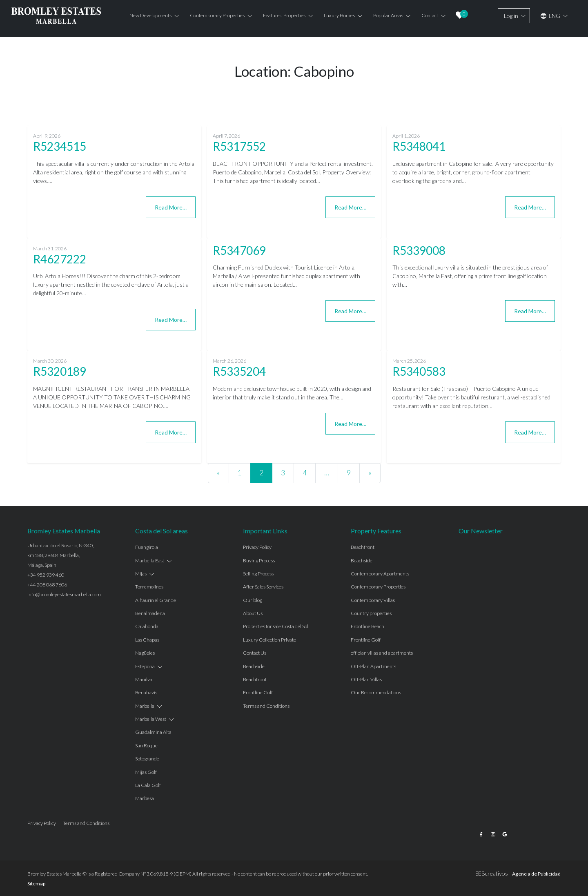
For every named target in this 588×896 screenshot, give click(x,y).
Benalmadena (150, 613)
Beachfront (255, 679)
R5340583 (419, 371)
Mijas (141, 574)
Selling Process (258, 574)
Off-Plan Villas (366, 679)
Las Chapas (147, 640)
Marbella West (151, 719)
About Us (253, 613)
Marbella (145, 706)
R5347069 (239, 250)
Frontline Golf (258, 692)
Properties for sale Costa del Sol (276, 626)
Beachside (254, 666)
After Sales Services (263, 587)
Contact (430, 15)
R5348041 (419, 146)
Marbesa (145, 798)
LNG (550, 16)
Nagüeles (145, 653)
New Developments (150, 15)
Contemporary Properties (378, 587)
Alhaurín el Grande (156, 600)
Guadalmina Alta (153, 732)
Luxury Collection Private (269, 640)
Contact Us (255, 653)
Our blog (253, 600)
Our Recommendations (376, 692)
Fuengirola (147, 547)
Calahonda (147, 626)
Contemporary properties (217, 15)
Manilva (144, 679)
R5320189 (60, 371)
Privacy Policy (257, 547)
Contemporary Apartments (380, 574)
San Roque (146, 746)
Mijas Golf (146, 772)
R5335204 (239, 371)
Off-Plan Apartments (373, 666)
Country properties (371, 613)
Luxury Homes (339, 15)
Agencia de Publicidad (536, 874)
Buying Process (259, 561)
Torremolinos (149, 587)
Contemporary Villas (373, 600)
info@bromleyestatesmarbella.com (64, 594)
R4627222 (60, 259)
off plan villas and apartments (382, 653)
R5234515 (60, 146)
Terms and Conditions (266, 706)
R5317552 (239, 146)
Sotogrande (147, 759)
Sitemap (36, 884)
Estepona (145, 666)
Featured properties (284, 15)
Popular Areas (388, 15)
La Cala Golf (148, 785)
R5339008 (419, 250)
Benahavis (146, 692)
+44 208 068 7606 (47, 585)
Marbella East (150, 561)
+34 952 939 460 (46, 575)
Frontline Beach (367, 626)
